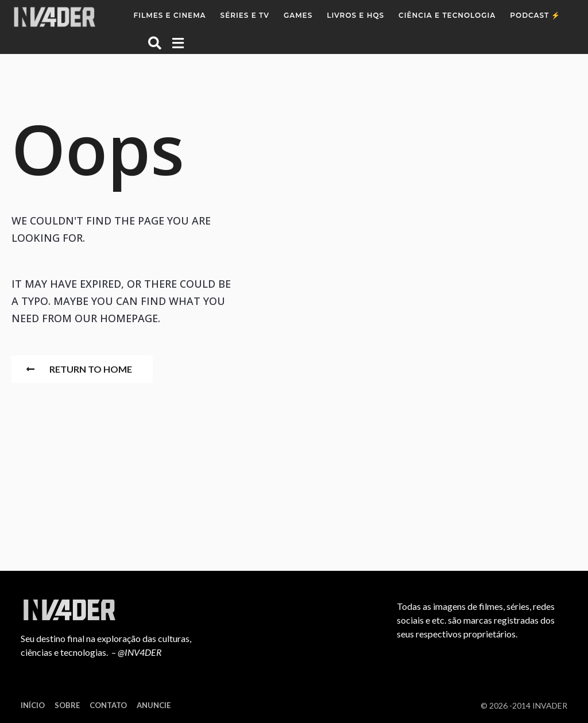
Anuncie (154, 705)
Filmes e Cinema (170, 15)
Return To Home (79, 369)
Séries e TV (245, 15)
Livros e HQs (355, 15)
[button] (155, 42)
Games (298, 15)
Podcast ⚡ (535, 15)
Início (33, 705)
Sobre (67, 705)
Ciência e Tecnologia (447, 15)
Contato (108, 705)
